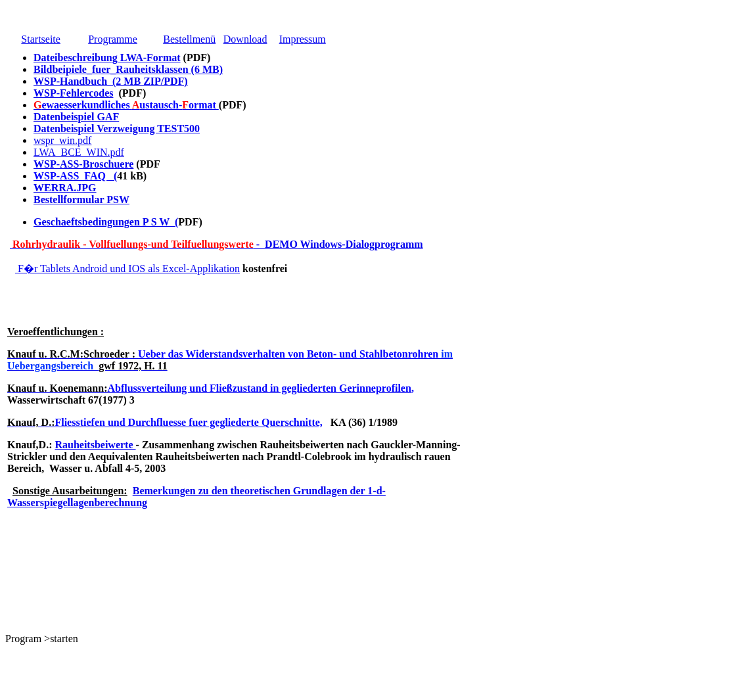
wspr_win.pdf (62, 140)
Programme (113, 39)
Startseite (41, 39)
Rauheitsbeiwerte (95, 445)
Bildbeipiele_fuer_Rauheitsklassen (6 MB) (128, 69)
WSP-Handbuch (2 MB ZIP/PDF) (111, 81)
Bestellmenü (189, 39)
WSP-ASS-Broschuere (83, 164)
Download (245, 39)
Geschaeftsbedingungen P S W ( (106, 222)
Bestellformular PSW (81, 199)
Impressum (303, 39)
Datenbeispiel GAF (76, 117)
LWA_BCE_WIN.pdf (79, 152)
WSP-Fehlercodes (73, 93)
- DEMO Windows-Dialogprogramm (217, 244)
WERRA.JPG (65, 188)
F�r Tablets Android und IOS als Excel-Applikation (127, 268)
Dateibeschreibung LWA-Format (107, 58)
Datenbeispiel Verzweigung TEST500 (117, 128)
